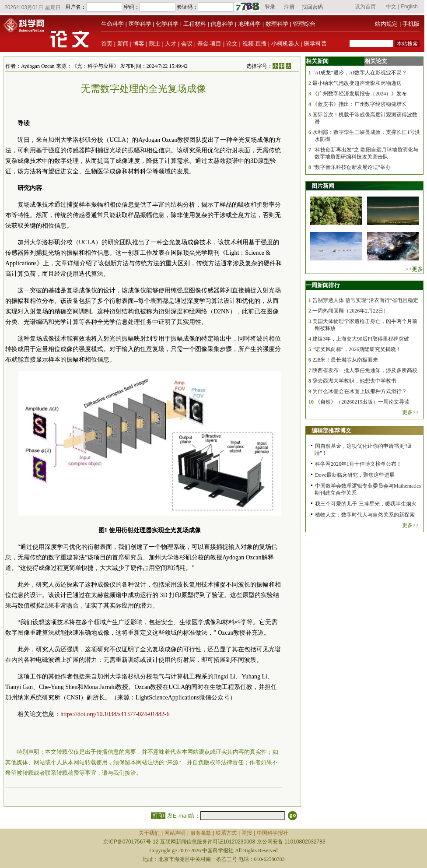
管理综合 (304, 24)
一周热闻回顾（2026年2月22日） (350, 311)
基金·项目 (210, 44)
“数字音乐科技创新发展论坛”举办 (352, 167)
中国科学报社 (273, 833)
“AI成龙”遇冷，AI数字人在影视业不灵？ (360, 73)
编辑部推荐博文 (331, 430)
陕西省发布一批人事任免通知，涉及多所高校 (365, 370)
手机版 (411, 24)
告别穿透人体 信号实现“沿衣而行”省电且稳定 (365, 300)
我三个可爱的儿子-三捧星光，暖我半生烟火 (366, 504)
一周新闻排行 (323, 285)
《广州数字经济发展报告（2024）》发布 (360, 94)
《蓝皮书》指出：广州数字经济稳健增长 (360, 104)
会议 (187, 44)
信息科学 (222, 24)
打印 (158, 816)
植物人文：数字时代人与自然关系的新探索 (365, 515)
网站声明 (175, 833)
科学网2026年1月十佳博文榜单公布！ (358, 464)
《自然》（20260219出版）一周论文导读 (362, 402)
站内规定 (386, 24)
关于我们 (149, 833)
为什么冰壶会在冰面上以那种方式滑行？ (360, 391)
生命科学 (112, 24)
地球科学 (249, 24)
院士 (155, 44)
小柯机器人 (285, 44)
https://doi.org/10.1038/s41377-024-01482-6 (115, 714)
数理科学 (277, 24)
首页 (107, 44)
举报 (247, 833)
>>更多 (414, 269)
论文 (232, 44)
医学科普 (315, 44)
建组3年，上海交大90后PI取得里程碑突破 (361, 339)
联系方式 (226, 833)
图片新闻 (323, 186)
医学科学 (140, 24)
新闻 (123, 44)
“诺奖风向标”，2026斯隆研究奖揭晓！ (357, 349)
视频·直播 (255, 44)
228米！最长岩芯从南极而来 (345, 360)
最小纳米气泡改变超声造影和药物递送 (357, 83)
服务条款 (201, 833)
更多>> (410, 412)
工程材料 (195, 24)
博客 (139, 44)
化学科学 (167, 24)
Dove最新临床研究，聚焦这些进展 (355, 475)
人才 (171, 44)
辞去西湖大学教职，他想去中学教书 (354, 381)
